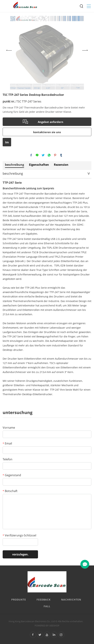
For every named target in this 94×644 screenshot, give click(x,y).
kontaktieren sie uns (47, 132)
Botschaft (10, 491)
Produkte (19, 600)
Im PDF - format (7, 143)
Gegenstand (12, 475)
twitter (43, 155)
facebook (31, 155)
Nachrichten (71, 600)
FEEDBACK (44, 600)
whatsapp (49, 155)
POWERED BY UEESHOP (47, 626)
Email (7, 443)
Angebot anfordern (51, 122)
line (37, 155)
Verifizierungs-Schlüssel (19, 535)
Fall (47, 606)
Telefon (8, 459)
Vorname (9, 428)
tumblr (61, 155)
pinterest (55, 155)
